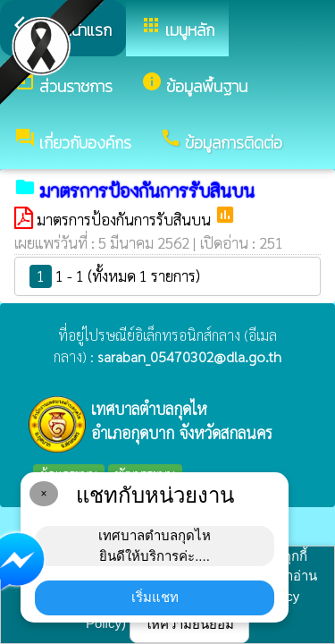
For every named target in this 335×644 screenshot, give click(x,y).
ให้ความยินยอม (189, 624)
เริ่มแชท (155, 597)
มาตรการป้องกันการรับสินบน (126, 219)
